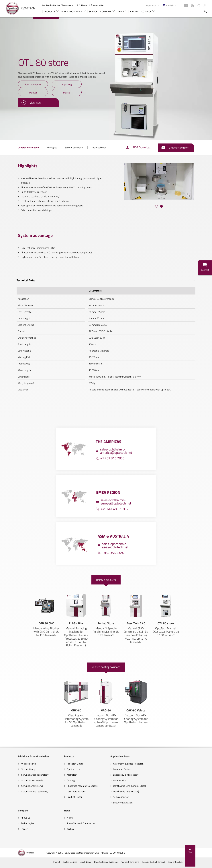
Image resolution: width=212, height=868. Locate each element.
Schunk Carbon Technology (22, 776)
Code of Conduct (187, 863)
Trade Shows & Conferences (23, 825)
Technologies (154, 771)
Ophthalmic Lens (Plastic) (114, 793)
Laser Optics (107, 782)
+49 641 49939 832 (112, 506)
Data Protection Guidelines (118, 863)
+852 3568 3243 (112, 550)
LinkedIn (186, 5)
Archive (12, 830)
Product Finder (62, 799)
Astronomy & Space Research (116, 765)
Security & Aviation (111, 804)
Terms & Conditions (142, 863)
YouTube (192, 5)
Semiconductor (109, 799)
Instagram (198, 5)
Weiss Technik (16, 765)
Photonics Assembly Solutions (70, 787)
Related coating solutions (106, 664)
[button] (163, 213)
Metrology (60, 776)
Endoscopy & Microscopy (114, 776)
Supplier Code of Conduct (166, 863)
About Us (152, 765)
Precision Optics (63, 765)
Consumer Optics (110, 771)
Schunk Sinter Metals (20, 782)
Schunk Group (16, 771)
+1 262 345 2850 (110, 455)
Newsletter (97, 5)
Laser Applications (64, 793)
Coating (59, 782)
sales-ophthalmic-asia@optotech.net (113, 542)
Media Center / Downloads (58, 5)
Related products (106, 577)
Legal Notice (98, 863)
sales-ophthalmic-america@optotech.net (114, 448)
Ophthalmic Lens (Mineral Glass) (117, 787)
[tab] (106, 276)
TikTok (205, 5)
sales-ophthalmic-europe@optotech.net (114, 498)
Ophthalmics (61, 771)
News (82, 5)
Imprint (69, 863)
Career (150, 776)
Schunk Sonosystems (20, 787)
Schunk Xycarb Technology (22, 793)
